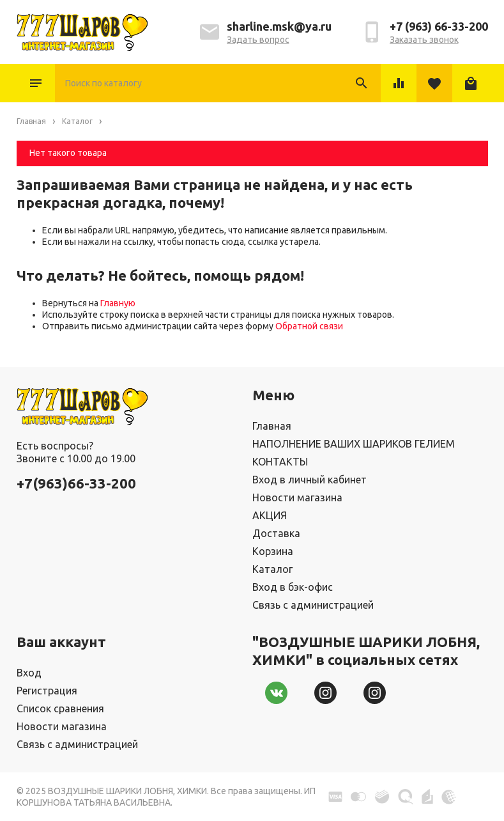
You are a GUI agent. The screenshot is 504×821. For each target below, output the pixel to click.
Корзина (273, 551)
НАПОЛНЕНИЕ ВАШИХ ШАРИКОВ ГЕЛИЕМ (354, 444)
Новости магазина (297, 497)
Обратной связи (309, 326)
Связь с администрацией (313, 605)
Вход (29, 673)
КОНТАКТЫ (280, 462)
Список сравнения (60, 708)
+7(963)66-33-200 (76, 483)
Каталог (36, 83)
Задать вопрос (258, 40)
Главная (272, 426)
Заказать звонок (424, 40)
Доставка (276, 533)
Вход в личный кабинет (309, 480)
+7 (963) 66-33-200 (439, 26)
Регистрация (47, 691)
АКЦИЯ (270, 515)
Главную (118, 303)
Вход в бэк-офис (293, 587)
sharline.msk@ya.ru (279, 26)
